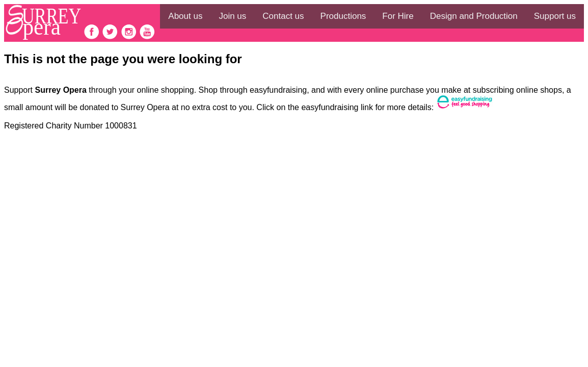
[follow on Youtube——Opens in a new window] (147, 37)
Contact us (283, 16)
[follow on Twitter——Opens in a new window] (111, 37)
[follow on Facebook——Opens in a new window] (93, 37)
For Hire (398, 16)
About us (185, 16)
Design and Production (474, 16)
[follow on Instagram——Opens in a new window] (130, 37)
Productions (343, 16)
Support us (555, 16)
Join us (232, 16)
